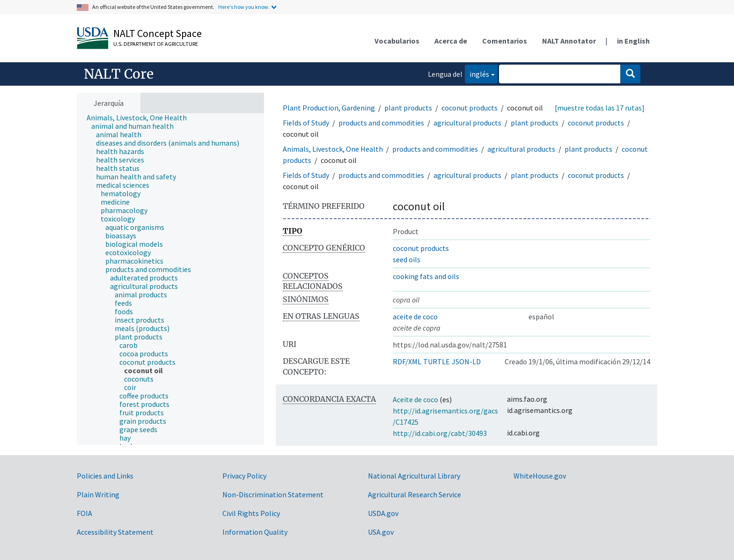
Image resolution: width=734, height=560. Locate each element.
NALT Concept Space (158, 33)
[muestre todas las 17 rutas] (600, 108)
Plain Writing (98, 494)
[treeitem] (141, 118)
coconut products (470, 108)
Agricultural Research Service (415, 494)
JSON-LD (466, 361)
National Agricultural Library (414, 476)
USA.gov (381, 532)
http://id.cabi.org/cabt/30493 (440, 433)
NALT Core (119, 74)
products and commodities (381, 123)
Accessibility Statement (115, 532)
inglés (477, 73)
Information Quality (255, 532)
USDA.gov (383, 513)
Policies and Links (105, 476)
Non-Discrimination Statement (273, 494)
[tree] (170, 279)
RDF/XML (407, 361)
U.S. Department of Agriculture (156, 44)
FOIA (84, 513)
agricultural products (467, 123)
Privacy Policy (244, 476)
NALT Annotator (569, 41)
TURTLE (437, 361)
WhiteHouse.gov (540, 476)
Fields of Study (306, 123)
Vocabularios (397, 41)
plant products (408, 108)
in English (633, 41)
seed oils (407, 259)
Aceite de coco (415, 399)
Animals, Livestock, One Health (333, 149)
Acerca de (451, 41)
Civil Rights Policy (251, 513)
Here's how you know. (244, 7)
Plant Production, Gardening (329, 108)
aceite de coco (415, 317)
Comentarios (505, 41)
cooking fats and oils (426, 276)
